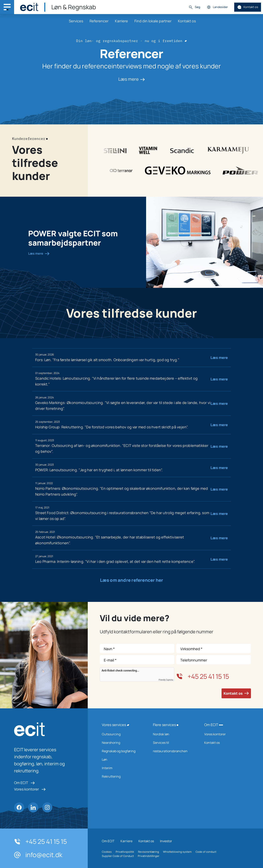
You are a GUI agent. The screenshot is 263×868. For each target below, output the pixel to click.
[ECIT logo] (44, 729)
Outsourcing (122, 734)
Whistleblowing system (177, 852)
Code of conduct (206, 852)
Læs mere (132, 79)
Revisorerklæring (149, 852)
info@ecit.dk (38, 855)
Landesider (217, 7)
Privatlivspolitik (125, 852)
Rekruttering (122, 776)
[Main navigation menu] (7, 7)
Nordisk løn (173, 734)
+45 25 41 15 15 (203, 676)
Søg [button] (194, 7)
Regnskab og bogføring (122, 751)
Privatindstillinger (149, 856)
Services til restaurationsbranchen (173, 747)
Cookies (107, 852)
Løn (122, 759)
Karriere (121, 21)
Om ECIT (24, 783)
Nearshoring (122, 743)
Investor (166, 841)
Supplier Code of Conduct (118, 856)
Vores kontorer (30, 789)
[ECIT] (29, 7)
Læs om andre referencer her (132, 580)
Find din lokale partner (153, 21)
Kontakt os (248, 7)
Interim (122, 768)
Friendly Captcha (166, 680)
